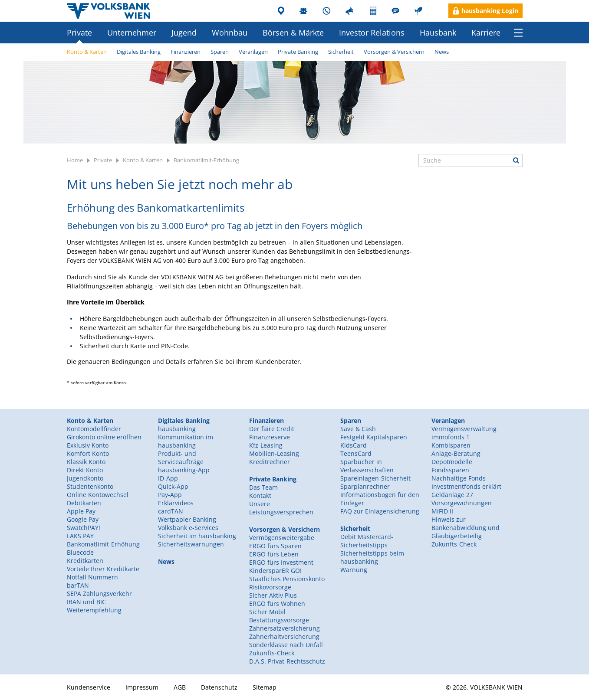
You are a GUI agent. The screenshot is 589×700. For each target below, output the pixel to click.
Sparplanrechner (365, 486)
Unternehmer (132, 33)
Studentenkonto (90, 486)
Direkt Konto (85, 470)
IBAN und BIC (86, 602)
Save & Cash (358, 429)
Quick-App (173, 486)
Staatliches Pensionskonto (287, 579)
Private (79, 33)
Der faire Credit (272, 429)
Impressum (142, 687)
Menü (518, 32)
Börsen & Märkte (293, 33)
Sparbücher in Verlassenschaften (367, 466)
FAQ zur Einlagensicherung (380, 511)
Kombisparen (451, 445)
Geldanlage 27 (452, 495)
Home (75, 160)
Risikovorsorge (270, 587)
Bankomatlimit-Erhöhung (206, 160)
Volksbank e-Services (188, 528)
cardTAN (171, 511)
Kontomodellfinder (94, 429)
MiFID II (442, 511)
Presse (350, 11)
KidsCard (354, 445)
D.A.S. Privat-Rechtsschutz (287, 661)
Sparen (220, 52)
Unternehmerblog (397, 11)
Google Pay (83, 519)
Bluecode (80, 552)
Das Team (263, 487)
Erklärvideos (176, 503)
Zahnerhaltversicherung (284, 636)
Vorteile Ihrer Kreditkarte (103, 569)
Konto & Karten (87, 52)
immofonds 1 (451, 437)
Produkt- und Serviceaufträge (181, 458)
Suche (516, 160)
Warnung (354, 570)
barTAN (78, 585)
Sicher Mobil (267, 612)
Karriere (486, 33)
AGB (180, 687)
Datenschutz (219, 687)
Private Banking (298, 52)
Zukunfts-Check (454, 544)
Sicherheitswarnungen (191, 544)
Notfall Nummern (92, 577)
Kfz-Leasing (266, 445)
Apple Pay (81, 511)
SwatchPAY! (84, 528)
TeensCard (356, 453)
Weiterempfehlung (94, 610)
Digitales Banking (139, 52)
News (442, 52)
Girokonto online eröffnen (104, 437)
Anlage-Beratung (456, 453)
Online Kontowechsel (98, 495)
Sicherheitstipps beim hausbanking (372, 557)
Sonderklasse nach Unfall (286, 645)
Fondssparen (450, 470)
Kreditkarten (85, 561)
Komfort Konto (88, 453)
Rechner (373, 11)
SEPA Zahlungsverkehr (99, 594)
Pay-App (170, 495)
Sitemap (265, 687)
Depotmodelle (452, 462)
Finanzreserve (270, 437)
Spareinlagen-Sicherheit (375, 478)
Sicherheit (341, 52)
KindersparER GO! (275, 571)
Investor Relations (372, 33)
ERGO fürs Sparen (275, 546)
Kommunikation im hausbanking (186, 441)
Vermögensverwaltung (464, 429)
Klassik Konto (86, 462)
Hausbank (438, 33)
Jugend (184, 33)
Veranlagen (253, 52)
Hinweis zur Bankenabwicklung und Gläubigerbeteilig (466, 528)
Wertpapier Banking (187, 519)
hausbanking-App (184, 470)
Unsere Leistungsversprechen (281, 508)
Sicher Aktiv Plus (273, 595)
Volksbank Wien (109, 11)
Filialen (281, 11)
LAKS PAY (80, 536)
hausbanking (177, 429)
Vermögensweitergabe (282, 538)
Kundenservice (327, 11)
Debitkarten (84, 503)
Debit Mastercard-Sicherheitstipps (367, 541)
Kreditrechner (270, 462)
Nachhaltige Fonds (459, 478)
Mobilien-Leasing (274, 453)
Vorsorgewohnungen (462, 503)
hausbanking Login (490, 11)
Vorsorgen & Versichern (394, 52)
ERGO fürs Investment (281, 562)
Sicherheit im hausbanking (197, 536)
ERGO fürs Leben (274, 554)
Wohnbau (230, 33)
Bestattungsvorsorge (279, 620)
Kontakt (260, 496)
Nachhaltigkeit (420, 11)
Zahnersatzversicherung (285, 628)
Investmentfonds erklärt (466, 486)
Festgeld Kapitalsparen (374, 437)
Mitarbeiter (304, 11)
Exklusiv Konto (88, 445)
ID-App (168, 478)
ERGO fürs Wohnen (277, 604)
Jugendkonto (85, 478)
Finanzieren (186, 52)
